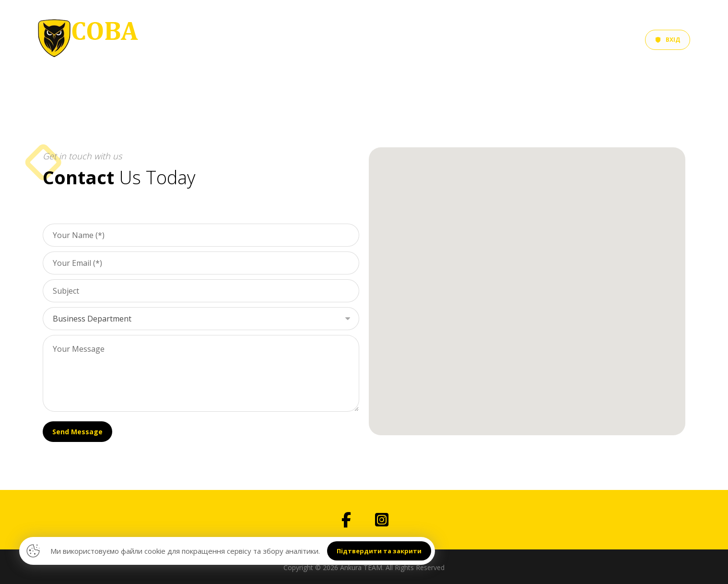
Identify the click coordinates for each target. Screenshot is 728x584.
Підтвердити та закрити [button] (379, 551)
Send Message (77, 432)
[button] (346, 520)
